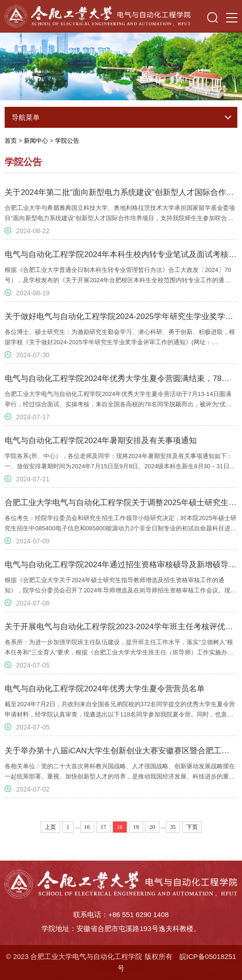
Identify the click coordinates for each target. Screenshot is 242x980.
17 (104, 827)
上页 (50, 827)
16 (87, 827)
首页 (11, 141)
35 (173, 827)
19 (136, 827)
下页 (192, 827)
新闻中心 (36, 141)
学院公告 (67, 141)
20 (152, 827)
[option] (121, 63)
